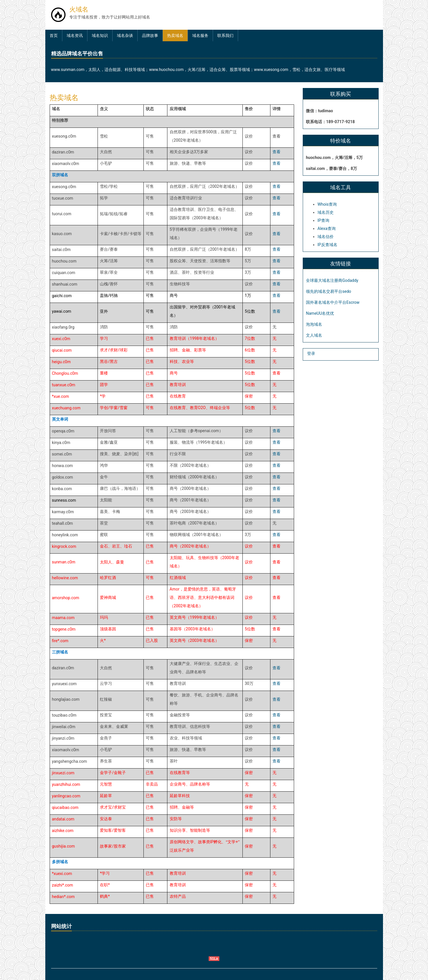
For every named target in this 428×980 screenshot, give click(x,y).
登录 (311, 353)
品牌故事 (150, 35)
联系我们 (225, 35)
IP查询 (323, 220)
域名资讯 (75, 35)
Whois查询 (327, 204)
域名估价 (326, 237)
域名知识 (100, 35)
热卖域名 (175, 35)
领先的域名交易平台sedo (329, 291)
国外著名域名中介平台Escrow (333, 302)
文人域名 (314, 335)
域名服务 (200, 35)
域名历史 (326, 212)
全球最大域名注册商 (324, 280)
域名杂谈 (125, 35)
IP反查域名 (327, 245)
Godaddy (350, 280)
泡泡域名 (314, 324)
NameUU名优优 (320, 313)
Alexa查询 (327, 228)
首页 (54, 35)
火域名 (79, 9)
